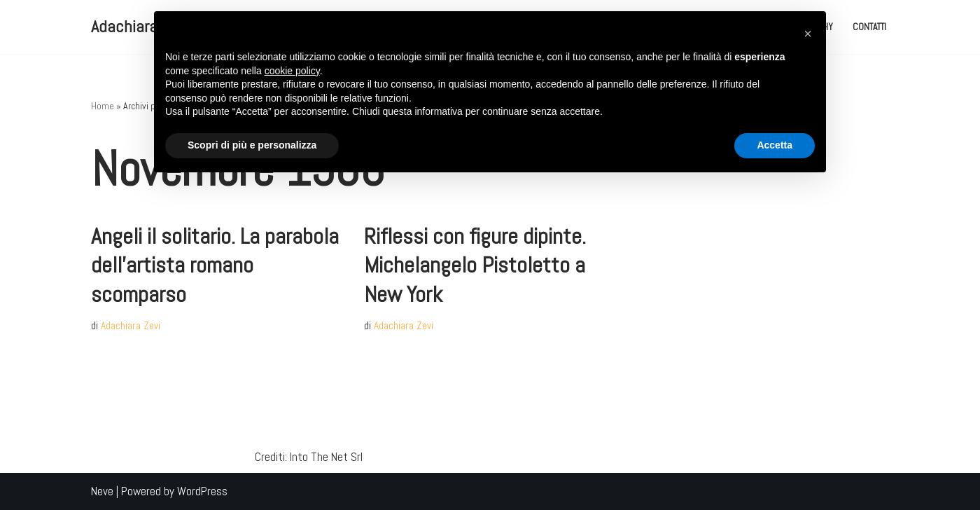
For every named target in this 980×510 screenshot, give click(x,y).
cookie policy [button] (292, 71)
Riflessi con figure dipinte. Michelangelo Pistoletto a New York (475, 265)
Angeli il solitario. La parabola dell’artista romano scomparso (215, 265)
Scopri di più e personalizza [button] (252, 145)
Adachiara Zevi (131, 326)
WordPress (202, 491)
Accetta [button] (775, 145)
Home (103, 106)
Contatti (869, 27)
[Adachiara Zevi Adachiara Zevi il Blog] (140, 27)
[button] (808, 34)
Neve (102, 491)
